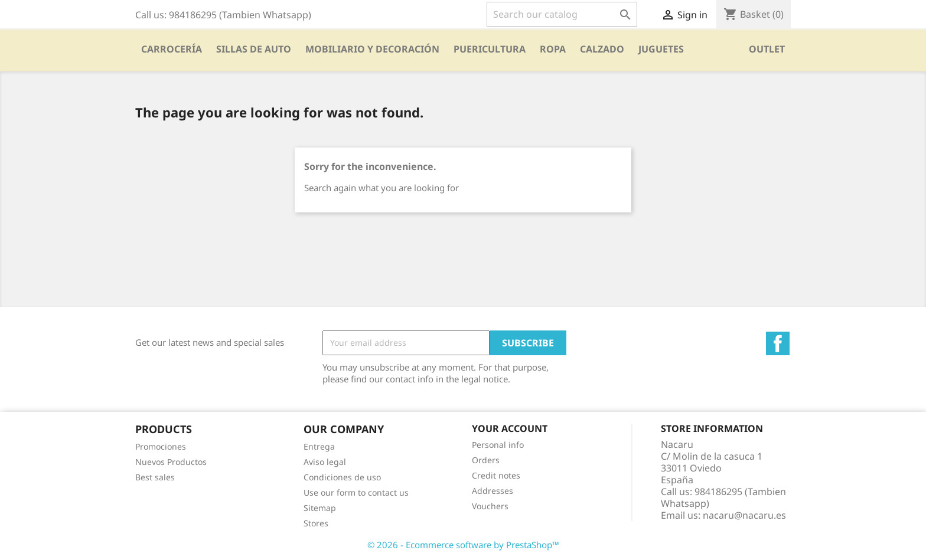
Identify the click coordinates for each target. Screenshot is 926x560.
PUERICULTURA (490, 49)
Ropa (553, 49)
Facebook (778, 343)
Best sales (155, 477)
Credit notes (496, 475)
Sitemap (320, 508)
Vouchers (490, 506)
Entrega (319, 446)
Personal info (498, 445)
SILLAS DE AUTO (254, 49)
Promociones (161, 446)
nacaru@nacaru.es (744, 515)
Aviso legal (325, 462)
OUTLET (767, 49)
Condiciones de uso (342, 477)
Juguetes (661, 49)
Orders (486, 460)
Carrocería (172, 49)
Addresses (493, 491)
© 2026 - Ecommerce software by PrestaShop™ (463, 545)
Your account (510, 428)
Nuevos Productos (171, 462)
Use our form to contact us (356, 492)
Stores (316, 523)
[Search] (562, 14)
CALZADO (602, 49)
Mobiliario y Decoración (372, 49)
